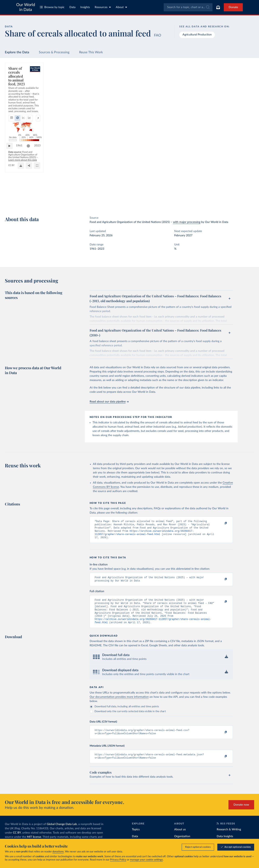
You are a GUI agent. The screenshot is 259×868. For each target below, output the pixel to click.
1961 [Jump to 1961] (21, 191)
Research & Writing (229, 838)
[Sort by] (219, 86)
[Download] (169, 201)
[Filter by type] (223, 95)
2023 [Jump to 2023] (183, 191)
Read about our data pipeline (109, 402)
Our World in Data (26, 7)
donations (58, 852)
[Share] (177, 201)
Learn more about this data (114, 199)
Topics (136, 838)
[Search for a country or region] (223, 76)
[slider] (174, 191)
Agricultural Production (197, 35)
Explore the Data (17, 52)
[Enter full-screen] (185, 201)
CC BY (61, 203)
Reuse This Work (91, 52)
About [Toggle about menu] (121, 7)
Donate (233, 7)
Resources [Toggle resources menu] (103, 7)
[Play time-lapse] (12, 191)
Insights (85, 7)
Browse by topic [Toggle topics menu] (52, 7)
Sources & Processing (54, 52)
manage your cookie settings (146, 860)
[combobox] (188, 7)
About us (180, 838)
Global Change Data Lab (62, 832)
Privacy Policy (118, 860)
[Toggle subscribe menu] (218, 7)
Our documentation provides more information (119, 703)
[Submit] (208, 7)
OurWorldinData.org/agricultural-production (32, 203)
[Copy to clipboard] (221, 523)
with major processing (187, 222)
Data (72, 7)
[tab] (17, 88)
